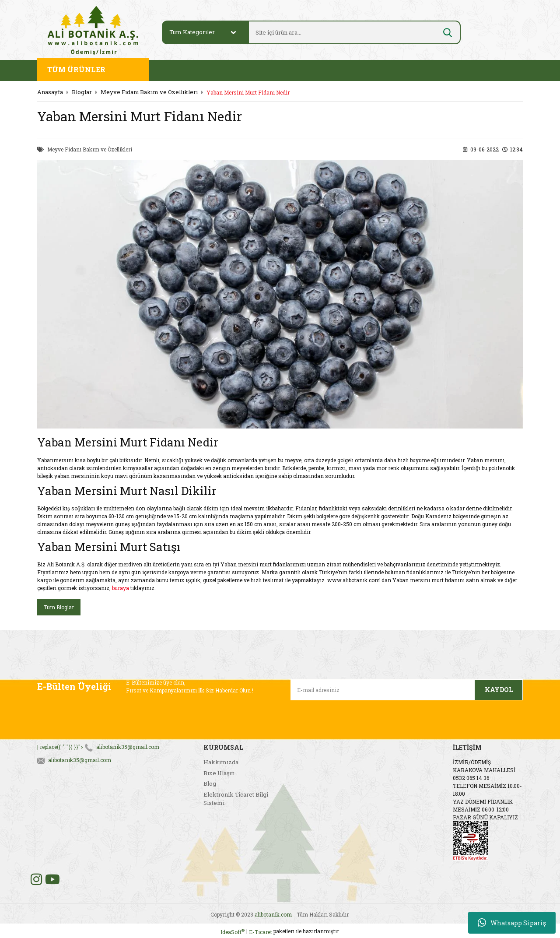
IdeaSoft (233, 932)
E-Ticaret (261, 932)
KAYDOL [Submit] (499, 690)
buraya (121, 588)
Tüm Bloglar (59, 607)
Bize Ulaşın (219, 773)
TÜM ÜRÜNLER (76, 69)
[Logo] (93, 30)
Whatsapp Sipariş (512, 923)
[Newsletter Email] (383, 690)
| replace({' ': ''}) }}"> (98, 747)
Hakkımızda (221, 762)
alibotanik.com (273, 914)
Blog (210, 783)
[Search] (344, 32)
